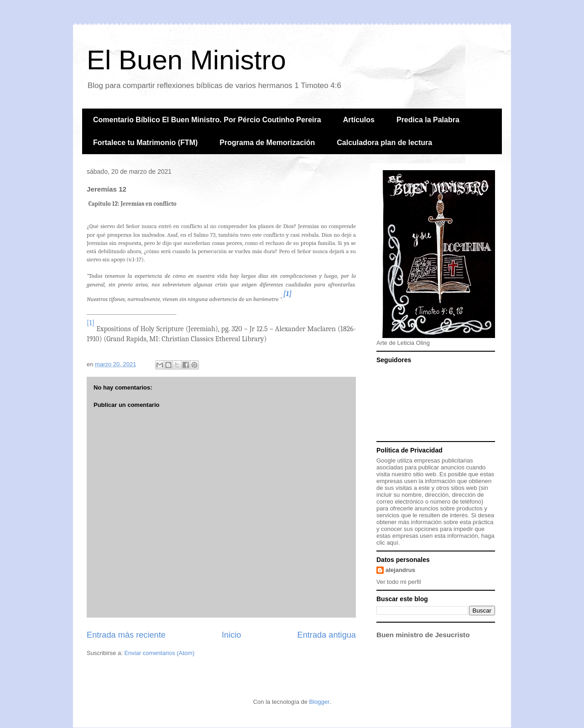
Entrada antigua (327, 635)
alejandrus (400, 570)
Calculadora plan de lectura (384, 143)
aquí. (393, 543)
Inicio (231, 635)
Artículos (359, 120)
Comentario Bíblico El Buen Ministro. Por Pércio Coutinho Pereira (207, 120)
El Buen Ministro (186, 60)
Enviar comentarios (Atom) (159, 653)
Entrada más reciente (126, 635)
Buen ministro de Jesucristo (423, 635)
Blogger (319, 702)
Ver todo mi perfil (399, 582)
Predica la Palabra (428, 120)
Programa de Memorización (267, 143)
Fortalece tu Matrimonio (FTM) (145, 143)
